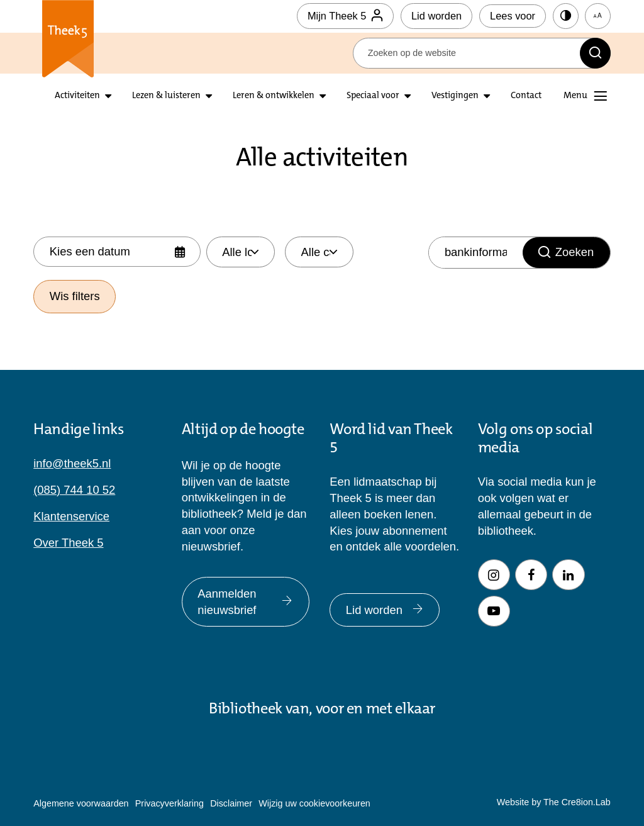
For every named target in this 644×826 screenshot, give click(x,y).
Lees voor (513, 16)
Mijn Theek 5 (345, 16)
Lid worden (436, 16)
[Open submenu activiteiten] (108, 96)
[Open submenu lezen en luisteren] (209, 96)
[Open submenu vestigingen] (487, 96)
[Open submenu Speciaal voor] (408, 96)
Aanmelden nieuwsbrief (245, 602)
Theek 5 (67, 39)
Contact (526, 96)
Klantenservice (71, 516)
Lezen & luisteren (166, 96)
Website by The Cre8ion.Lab (554, 802)
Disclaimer (231, 803)
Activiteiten (77, 96)
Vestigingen (455, 96)
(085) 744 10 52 (74, 490)
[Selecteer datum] (117, 252)
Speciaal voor (373, 96)
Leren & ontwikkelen (274, 96)
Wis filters (75, 296)
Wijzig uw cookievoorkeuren (314, 803)
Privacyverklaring (169, 803)
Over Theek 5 (68, 543)
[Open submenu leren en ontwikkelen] (323, 96)
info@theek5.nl (72, 463)
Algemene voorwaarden (81, 803)
